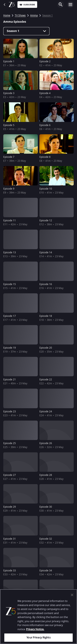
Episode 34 (46, 571)
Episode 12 (46, 221)
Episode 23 (10, 412)
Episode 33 (10, 571)
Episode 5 (9, 125)
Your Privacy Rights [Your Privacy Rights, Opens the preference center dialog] (38, 638)
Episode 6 (45, 125)
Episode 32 (46, 539)
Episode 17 (10, 316)
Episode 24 (46, 412)
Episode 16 (46, 284)
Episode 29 (10, 507)
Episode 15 (10, 284)
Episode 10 (46, 189)
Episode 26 (46, 443)
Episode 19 (10, 348)
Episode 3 (9, 93)
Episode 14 (46, 252)
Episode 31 (10, 539)
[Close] (72, 595)
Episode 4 (45, 93)
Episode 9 (9, 189)
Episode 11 (10, 221)
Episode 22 (46, 380)
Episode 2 (45, 61)
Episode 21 (10, 380)
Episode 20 (46, 348)
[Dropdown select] (26, 31)
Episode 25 (10, 443)
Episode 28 (46, 475)
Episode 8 (45, 157)
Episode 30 (46, 507)
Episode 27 (10, 475)
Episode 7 (9, 157)
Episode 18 (46, 316)
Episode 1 (9, 61)
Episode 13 (10, 252)
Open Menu (70, 5)
